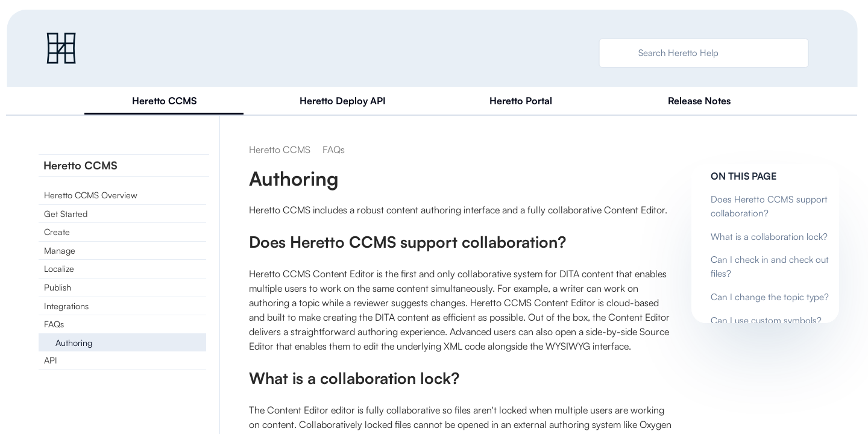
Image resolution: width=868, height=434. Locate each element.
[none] (742, 149)
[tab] (164, 101)
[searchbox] (617, 53)
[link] (61, 48)
